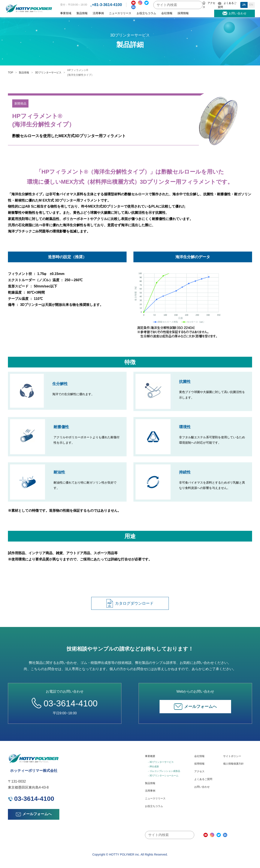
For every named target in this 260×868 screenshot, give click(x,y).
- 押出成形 (153, 766)
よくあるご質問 (203, 779)
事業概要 (150, 756)
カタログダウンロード (130, 603)
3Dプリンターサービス (48, 73)
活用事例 (98, 13)
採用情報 (183, 13)
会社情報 (167, 13)
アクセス (199, 771)
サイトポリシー (232, 756)
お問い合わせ (202, 787)
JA (244, 5)
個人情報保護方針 (233, 764)
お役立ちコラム (146, 13)
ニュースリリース (120, 13)
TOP (10, 73)
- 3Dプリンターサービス (161, 762)
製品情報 (82, 13)
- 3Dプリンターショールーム (163, 775)
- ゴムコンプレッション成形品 (164, 771)
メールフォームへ (195, 707)
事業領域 (66, 13)
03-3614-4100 (65, 703)
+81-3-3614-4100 (107, 5)
